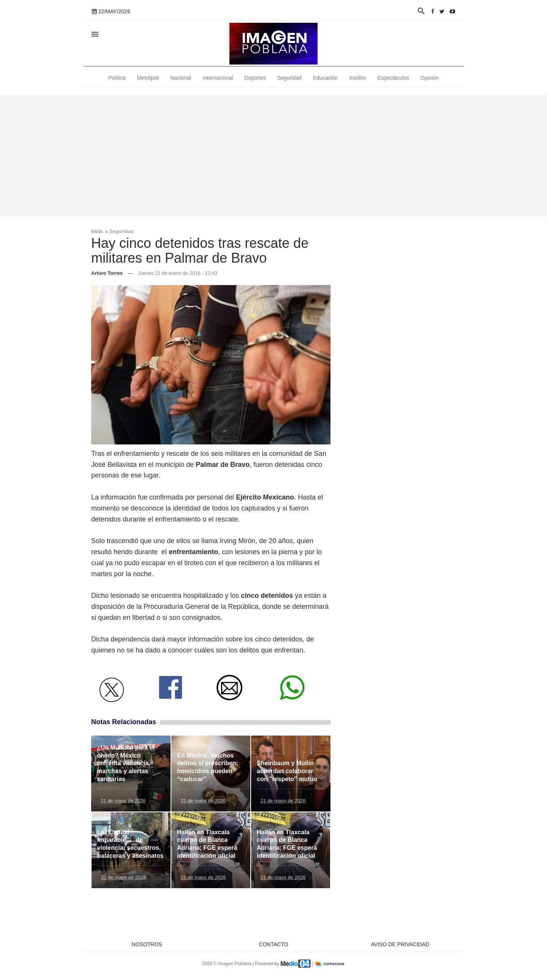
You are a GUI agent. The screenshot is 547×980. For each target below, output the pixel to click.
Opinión (430, 78)
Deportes (255, 78)
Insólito (357, 78)
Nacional (180, 78)
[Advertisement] (273, 156)
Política (117, 78)
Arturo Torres (107, 273)
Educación (325, 78)
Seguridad (289, 78)
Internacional (218, 78)
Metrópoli (148, 78)
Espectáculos (393, 78)
